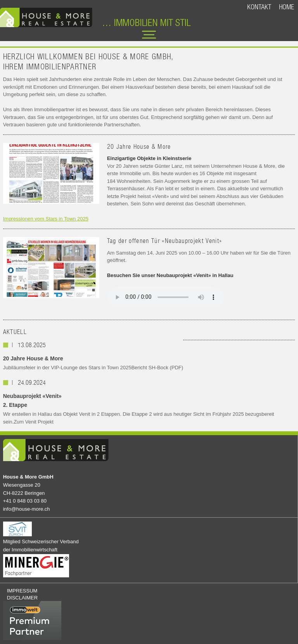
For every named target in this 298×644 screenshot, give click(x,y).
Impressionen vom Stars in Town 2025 (46, 219)
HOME (287, 7)
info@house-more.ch (27, 509)
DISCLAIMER (22, 598)
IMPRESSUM (22, 591)
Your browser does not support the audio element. (165, 297)
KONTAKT (259, 7)
